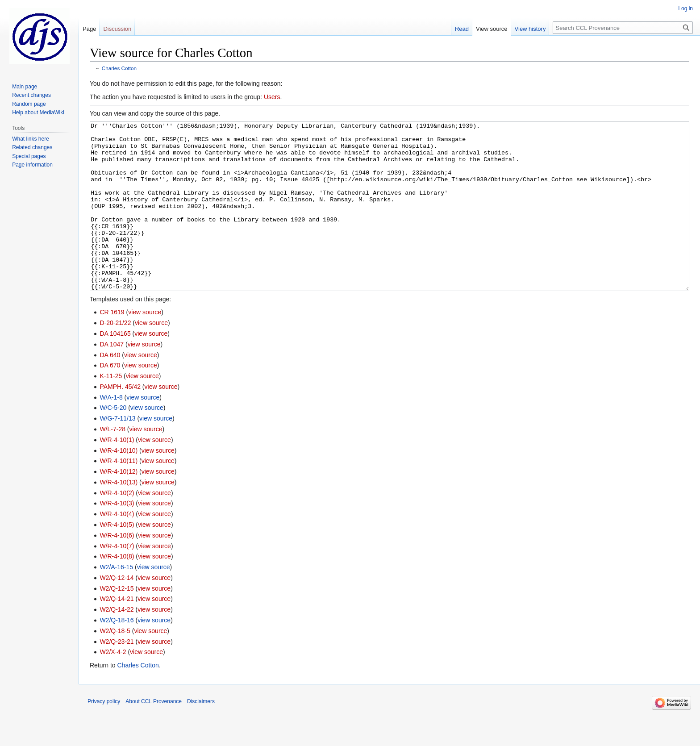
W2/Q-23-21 (117, 675)
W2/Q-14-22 (117, 643)
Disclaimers (201, 735)
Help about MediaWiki (38, 113)
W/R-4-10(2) (117, 526)
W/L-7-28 (112, 463)
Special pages (29, 156)
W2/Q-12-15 (117, 622)
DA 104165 (115, 367)
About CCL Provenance (154, 735)
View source (492, 29)
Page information (32, 165)
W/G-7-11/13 (117, 452)
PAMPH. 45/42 (120, 420)
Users (272, 97)
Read (462, 29)
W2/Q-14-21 (117, 632)
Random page (29, 104)
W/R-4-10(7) (117, 579)
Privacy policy (104, 735)
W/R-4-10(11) (119, 494)
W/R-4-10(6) (117, 569)
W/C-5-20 (113, 441)
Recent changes (31, 95)
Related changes (32, 147)
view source (145, 346)
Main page (25, 87)
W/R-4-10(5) (117, 558)
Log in (685, 8)
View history (530, 29)
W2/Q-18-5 (115, 664)
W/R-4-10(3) (117, 537)
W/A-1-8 (111, 431)
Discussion (117, 29)
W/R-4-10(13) (119, 516)
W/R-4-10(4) (117, 547)
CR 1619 (112, 346)
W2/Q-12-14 (117, 611)
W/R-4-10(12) (119, 505)
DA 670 (110, 399)
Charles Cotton (119, 68)
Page (89, 29)
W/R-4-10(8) (117, 590)
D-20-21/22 (115, 356)
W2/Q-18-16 (117, 654)
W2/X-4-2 (113, 685)
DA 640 (110, 388)
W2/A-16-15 (116, 600)
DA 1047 (112, 378)
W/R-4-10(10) (119, 484)
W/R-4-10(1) (117, 473)
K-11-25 (111, 409)
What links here (31, 139)
